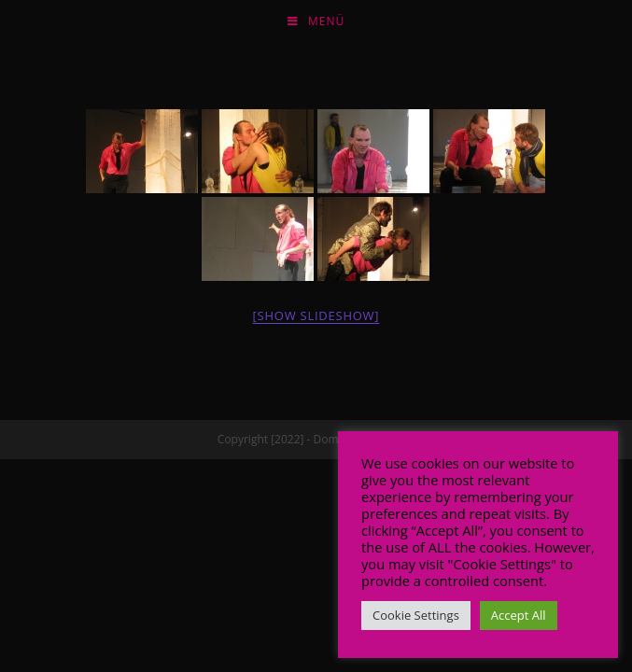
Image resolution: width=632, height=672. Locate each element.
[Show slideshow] (316, 315)
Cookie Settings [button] (416, 615)
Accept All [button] (519, 615)
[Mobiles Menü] (316, 21)
